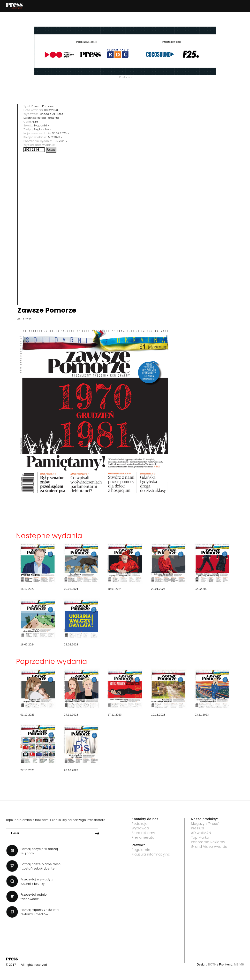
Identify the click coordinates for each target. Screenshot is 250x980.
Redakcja (140, 824)
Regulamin (141, 850)
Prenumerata (143, 837)
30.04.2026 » (60, 133)
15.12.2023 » (55, 137)
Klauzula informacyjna (151, 854)
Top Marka (200, 837)
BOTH (212, 965)
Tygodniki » (41, 125)
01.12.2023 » (60, 141)
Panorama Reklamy (208, 842)
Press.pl (197, 828)
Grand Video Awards (209, 847)
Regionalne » (43, 129)
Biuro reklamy (144, 833)
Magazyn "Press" (205, 824)
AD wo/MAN (201, 833)
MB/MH (239, 965)
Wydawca (140, 828)
